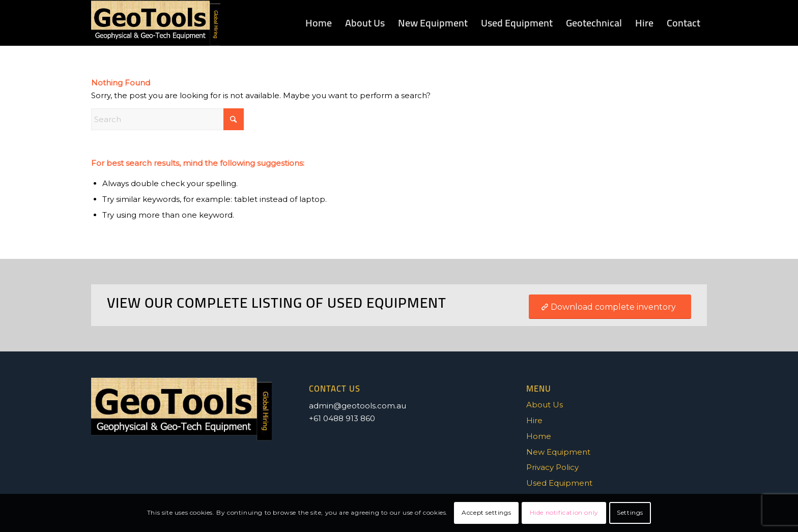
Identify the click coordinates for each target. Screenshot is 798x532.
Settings (630, 512)
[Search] (167, 119)
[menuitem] (319, 23)
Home (539, 436)
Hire (534, 420)
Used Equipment (559, 483)
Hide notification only (564, 512)
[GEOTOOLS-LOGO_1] (156, 23)
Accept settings (486, 512)
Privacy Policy (552, 467)
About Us (545, 405)
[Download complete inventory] (610, 307)
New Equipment (558, 452)
